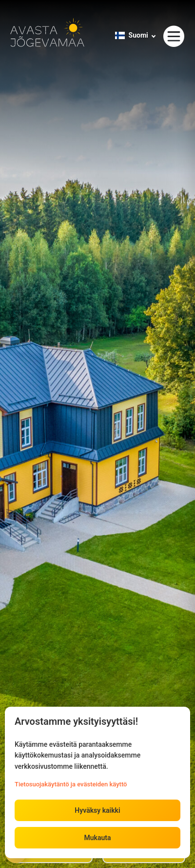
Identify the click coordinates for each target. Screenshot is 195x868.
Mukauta (97, 838)
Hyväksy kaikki (97, 810)
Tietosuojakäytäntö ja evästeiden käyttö (71, 784)
